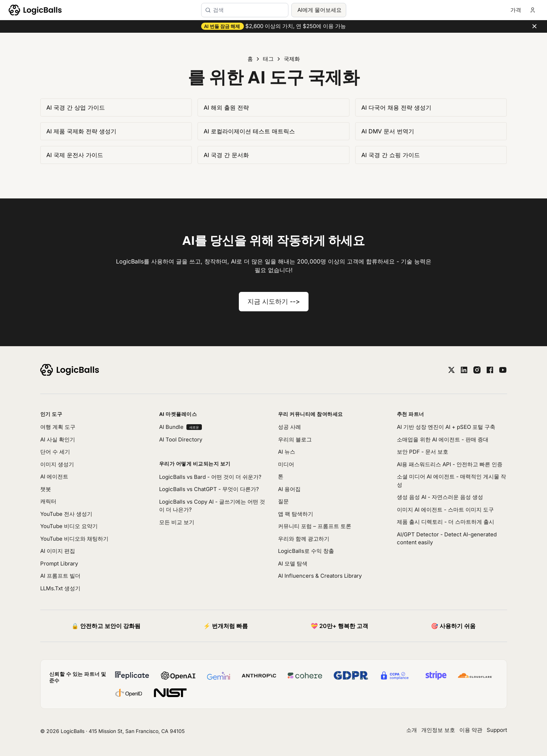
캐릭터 (48, 501)
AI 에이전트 (54, 476)
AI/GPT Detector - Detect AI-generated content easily (447, 539)
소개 (412, 730)
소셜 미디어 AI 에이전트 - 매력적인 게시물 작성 (451, 481)
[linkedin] (464, 370)
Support (497, 730)
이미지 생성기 (57, 464)
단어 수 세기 (55, 452)
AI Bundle (180, 427)
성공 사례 (289, 427)
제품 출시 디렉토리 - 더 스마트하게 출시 (446, 522)
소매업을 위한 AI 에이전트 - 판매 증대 (443, 439)
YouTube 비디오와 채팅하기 (74, 539)
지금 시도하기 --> (274, 301)
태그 (268, 59)
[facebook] (490, 370)
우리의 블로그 (295, 439)
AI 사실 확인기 (58, 439)
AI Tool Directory (181, 439)
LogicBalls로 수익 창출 (306, 551)
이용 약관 (471, 730)
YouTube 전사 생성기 (66, 514)
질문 (283, 501)
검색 (218, 10)
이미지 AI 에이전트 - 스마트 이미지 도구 (445, 510)
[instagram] (477, 370)
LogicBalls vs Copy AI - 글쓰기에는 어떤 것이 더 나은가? (212, 506)
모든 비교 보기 (177, 522)
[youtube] (503, 370)
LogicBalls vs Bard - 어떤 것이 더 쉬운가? (210, 477)
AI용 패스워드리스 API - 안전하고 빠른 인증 (450, 464)
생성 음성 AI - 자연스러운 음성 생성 (440, 497)
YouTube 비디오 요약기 (69, 526)
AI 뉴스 (287, 452)
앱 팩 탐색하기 (296, 514)
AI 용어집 (289, 489)
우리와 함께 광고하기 (304, 539)
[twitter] (451, 370)
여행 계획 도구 (58, 427)
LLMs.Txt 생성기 (60, 588)
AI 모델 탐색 (293, 563)
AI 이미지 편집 (58, 551)
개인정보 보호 (438, 730)
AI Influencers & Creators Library (320, 576)
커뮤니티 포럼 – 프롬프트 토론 (315, 526)
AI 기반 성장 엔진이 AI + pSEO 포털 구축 (446, 427)
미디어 (286, 464)
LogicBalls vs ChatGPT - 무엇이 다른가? (209, 489)
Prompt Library (59, 563)
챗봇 (46, 489)
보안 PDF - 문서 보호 (423, 452)
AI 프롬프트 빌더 (60, 576)
